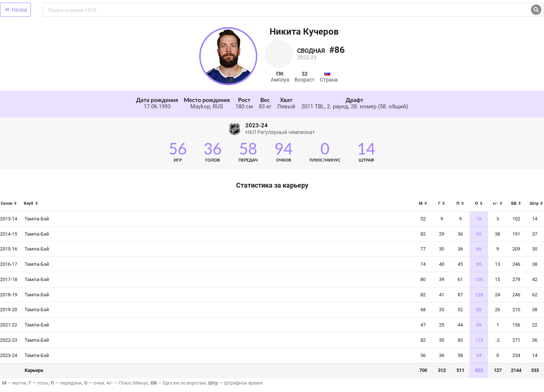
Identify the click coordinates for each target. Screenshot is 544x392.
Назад (15, 10)
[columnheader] (10, 206)
